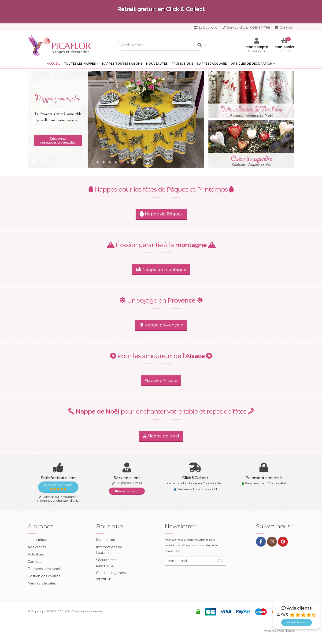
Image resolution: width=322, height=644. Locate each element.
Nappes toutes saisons (122, 64)
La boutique (206, 27)
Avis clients (37, 547)
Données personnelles (46, 569)
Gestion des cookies (44, 576)
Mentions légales (42, 583)
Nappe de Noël (161, 436)
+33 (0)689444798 (129, 483)
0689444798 (246, 27)
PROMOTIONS (182, 64)
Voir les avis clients (58, 487)
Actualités (36, 554)
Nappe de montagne (161, 270)
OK (220, 561)
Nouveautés (157, 64)
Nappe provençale (161, 325)
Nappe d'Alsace (161, 381)
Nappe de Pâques (161, 214)
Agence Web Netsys (279, 631)
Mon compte (107, 540)
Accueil (53, 64)
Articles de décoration (252, 64)
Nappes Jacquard (212, 64)
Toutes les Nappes (80, 64)
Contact (284, 27)
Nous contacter (127, 491)
